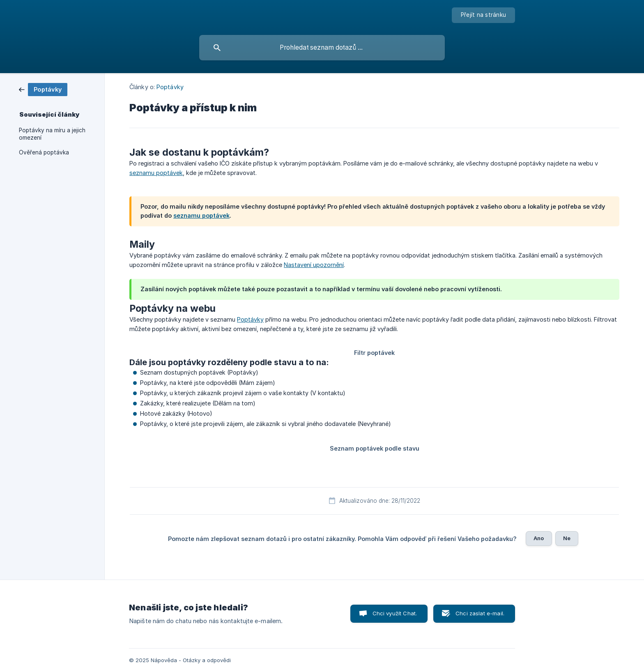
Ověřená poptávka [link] (44, 152)
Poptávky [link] (170, 87)
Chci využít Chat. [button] (395, 613)
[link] (43, 89)
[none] (483, 15)
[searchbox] (322, 48)
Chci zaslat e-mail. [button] (480, 613)
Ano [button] (539, 538)
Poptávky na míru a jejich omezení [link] (52, 134)
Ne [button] (567, 538)
